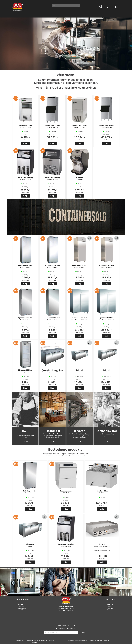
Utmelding (72, 628)
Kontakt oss (22, 604)
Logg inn (109, 7)
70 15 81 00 (69, 610)
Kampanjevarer (107, 431)
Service (22, 606)
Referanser (53, 431)
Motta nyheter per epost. (66, 626)
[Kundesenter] (101, 6)
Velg (102, 509)
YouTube (110, 608)
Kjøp (25, 143)
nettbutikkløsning (86, 640)
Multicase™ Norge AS (103, 640)
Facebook (110, 604)
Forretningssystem (73, 640)
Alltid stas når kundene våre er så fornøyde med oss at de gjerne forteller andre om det (52, 436)
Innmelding (61, 628)
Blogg (25, 431)
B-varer (80, 431)
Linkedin (110, 606)
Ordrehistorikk (22, 608)
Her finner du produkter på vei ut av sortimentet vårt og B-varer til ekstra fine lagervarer (79, 436)
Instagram (110, 610)
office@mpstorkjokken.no (66, 608)
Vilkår (22, 610)
